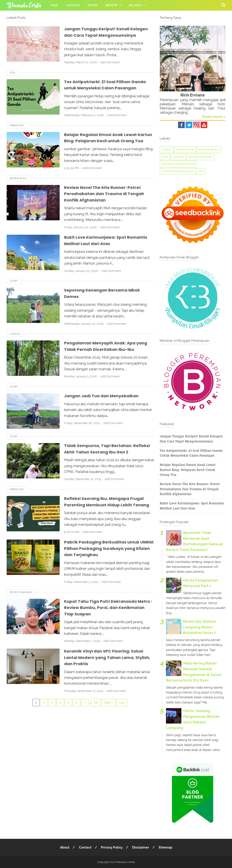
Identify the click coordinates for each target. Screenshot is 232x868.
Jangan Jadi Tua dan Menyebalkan (104, 408)
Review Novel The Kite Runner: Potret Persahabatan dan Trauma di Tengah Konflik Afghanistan (107, 206)
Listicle (73, 5)
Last (122, 721)
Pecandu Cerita (126, 862)
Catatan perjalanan (178, 171)
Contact (85, 847)
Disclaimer (141, 847)
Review (111, 5)
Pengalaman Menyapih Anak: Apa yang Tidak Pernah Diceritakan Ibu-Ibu (109, 359)
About (65, 847)
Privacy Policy (112, 847)
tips (201, 171)
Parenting (17, 132)
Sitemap (165, 847)
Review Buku (18, 191)
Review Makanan (21, 611)
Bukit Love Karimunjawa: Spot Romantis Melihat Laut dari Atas (101, 253)
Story (93, 5)
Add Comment (110, 69)
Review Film (185, 150)
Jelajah (135, 5)
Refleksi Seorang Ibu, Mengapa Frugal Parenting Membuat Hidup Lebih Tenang (107, 517)
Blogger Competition (178, 164)
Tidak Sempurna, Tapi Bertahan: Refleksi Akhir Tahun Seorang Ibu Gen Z (108, 461)
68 (96, 721)
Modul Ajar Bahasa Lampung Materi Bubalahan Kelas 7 (200, 627)
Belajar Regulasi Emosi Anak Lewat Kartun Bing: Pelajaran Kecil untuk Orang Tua (103, 147)
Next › (108, 721)
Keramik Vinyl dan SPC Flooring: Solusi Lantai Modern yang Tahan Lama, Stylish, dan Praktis (108, 676)
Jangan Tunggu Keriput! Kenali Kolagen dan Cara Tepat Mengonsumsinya (100, 35)
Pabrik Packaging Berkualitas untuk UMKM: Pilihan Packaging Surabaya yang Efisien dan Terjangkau (105, 567)
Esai (55, 5)
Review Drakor (200, 157)
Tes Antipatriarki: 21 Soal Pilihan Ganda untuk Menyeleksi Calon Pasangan (109, 91)
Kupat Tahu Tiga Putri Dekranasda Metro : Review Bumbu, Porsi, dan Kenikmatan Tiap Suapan (103, 626)
